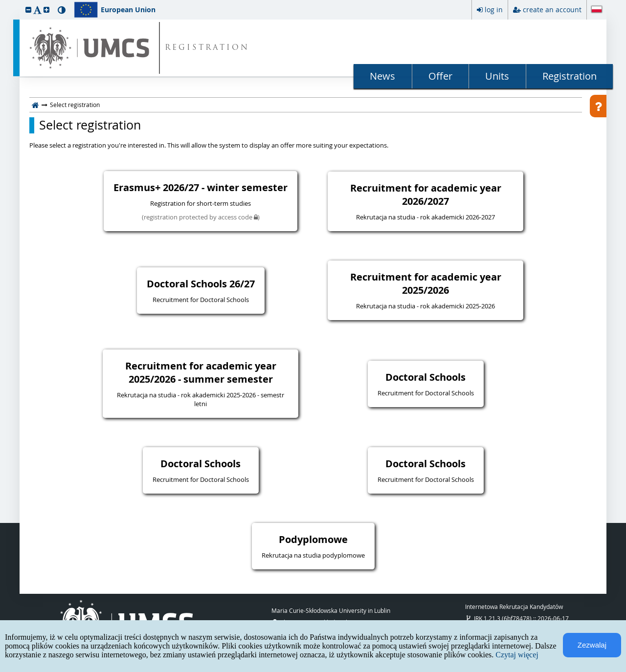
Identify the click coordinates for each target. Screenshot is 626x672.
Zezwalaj (592, 645)
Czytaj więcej (517, 655)
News (382, 76)
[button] (28, 10)
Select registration (90, 125)
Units (497, 76)
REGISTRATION (207, 48)
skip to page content (2, 2)
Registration (570, 76)
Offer (440, 76)
